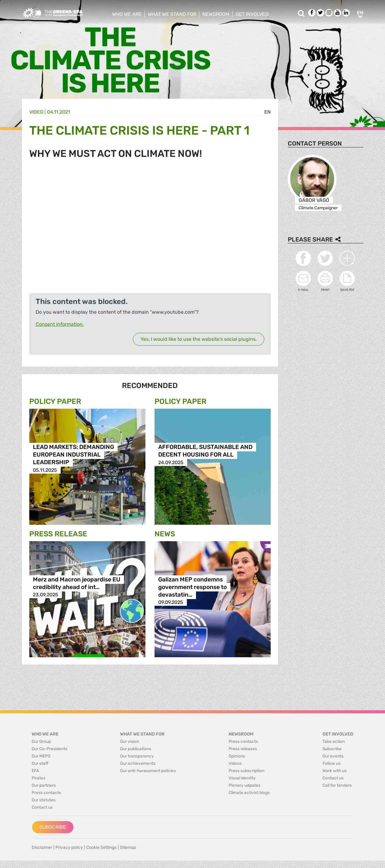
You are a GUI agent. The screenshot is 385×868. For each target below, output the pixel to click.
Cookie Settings (101, 847)
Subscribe (53, 827)
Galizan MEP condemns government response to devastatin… (192, 587)
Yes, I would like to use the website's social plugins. (199, 339)
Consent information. (60, 324)
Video (36, 112)
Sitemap (128, 847)
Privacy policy (69, 847)
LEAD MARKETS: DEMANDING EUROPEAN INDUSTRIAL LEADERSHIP (73, 455)
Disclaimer (42, 847)
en (267, 112)
